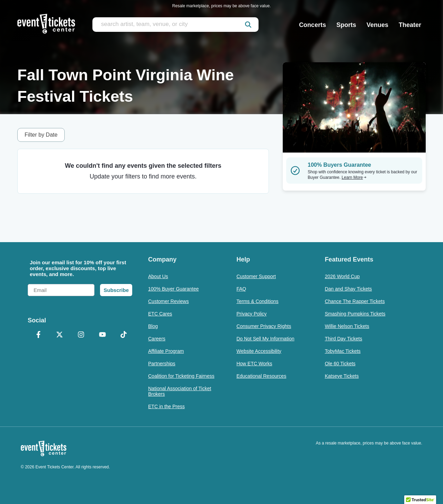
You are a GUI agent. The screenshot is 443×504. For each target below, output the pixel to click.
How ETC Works (254, 364)
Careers (157, 339)
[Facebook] (38, 335)
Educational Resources (261, 376)
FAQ (241, 289)
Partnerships (162, 364)
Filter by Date (41, 135)
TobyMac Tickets (342, 351)
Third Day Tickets (343, 339)
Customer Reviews (168, 301)
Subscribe (116, 290)
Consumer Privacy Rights (264, 326)
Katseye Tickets (342, 376)
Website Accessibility (259, 351)
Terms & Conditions (257, 301)
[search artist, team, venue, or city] (175, 25)
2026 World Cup (342, 276)
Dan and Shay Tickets (348, 289)
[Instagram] (81, 335)
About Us (158, 276)
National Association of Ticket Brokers (180, 391)
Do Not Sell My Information (265, 339)
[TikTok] (124, 335)
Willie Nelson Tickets (347, 326)
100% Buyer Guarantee (173, 289)
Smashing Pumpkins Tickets (355, 314)
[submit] (248, 25)
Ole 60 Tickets (340, 364)
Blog (153, 326)
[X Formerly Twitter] (60, 335)
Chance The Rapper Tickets (355, 301)
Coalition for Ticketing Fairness (181, 376)
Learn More (354, 177)
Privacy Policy (251, 314)
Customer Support (256, 276)
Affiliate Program (166, 351)
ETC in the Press (166, 406)
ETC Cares (160, 314)
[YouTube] (102, 335)
